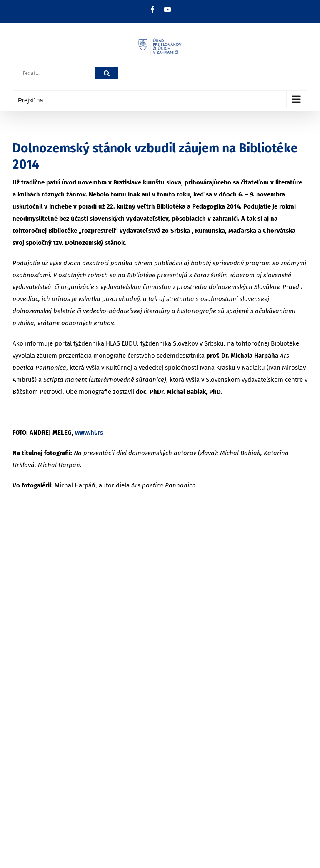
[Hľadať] (106, 73)
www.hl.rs (89, 433)
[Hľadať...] (54, 73)
